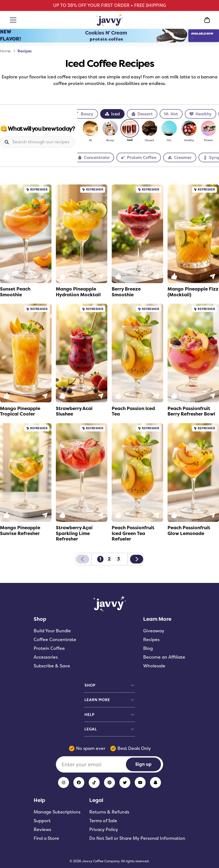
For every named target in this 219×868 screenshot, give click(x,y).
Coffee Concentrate (55, 640)
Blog (148, 648)
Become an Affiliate (164, 657)
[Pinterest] (109, 782)
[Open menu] (14, 20)
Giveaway (154, 631)
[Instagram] (64, 782)
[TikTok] (94, 782)
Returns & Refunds (109, 812)
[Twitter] (125, 782)
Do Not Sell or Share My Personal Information (137, 838)
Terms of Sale (103, 821)
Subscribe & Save (52, 666)
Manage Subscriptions (57, 812)
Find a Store (46, 838)
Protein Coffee (49, 648)
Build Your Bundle (52, 631)
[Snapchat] (155, 782)
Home (5, 51)
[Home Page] (110, 20)
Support (42, 821)
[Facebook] (79, 782)
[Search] (41, 142)
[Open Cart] (207, 20)
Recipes (25, 51)
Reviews (42, 829)
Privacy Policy (104, 829)
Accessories (46, 657)
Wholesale (154, 666)
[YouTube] (140, 782)
